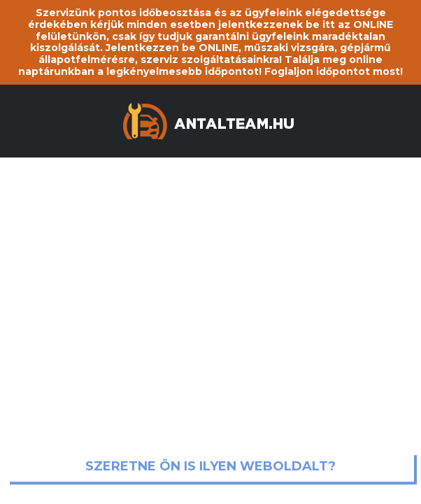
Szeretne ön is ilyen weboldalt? (210, 467)
